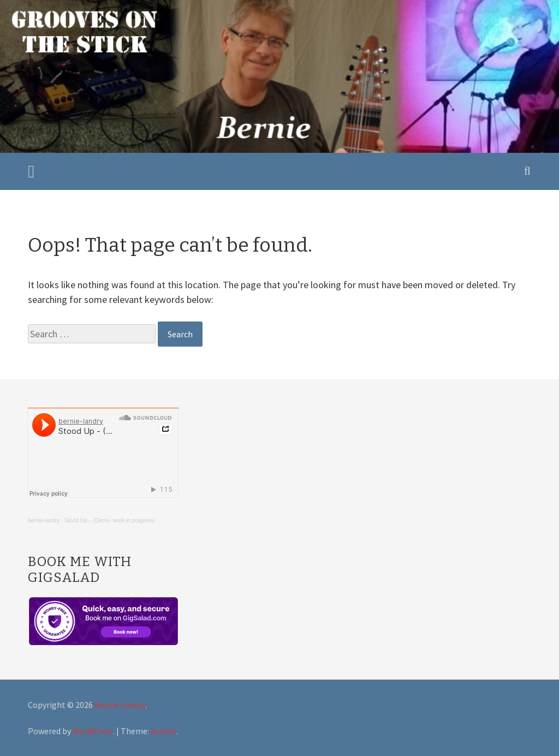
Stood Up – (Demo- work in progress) (110, 520)
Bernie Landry (120, 705)
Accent (163, 731)
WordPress (93, 731)
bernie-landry (44, 520)
